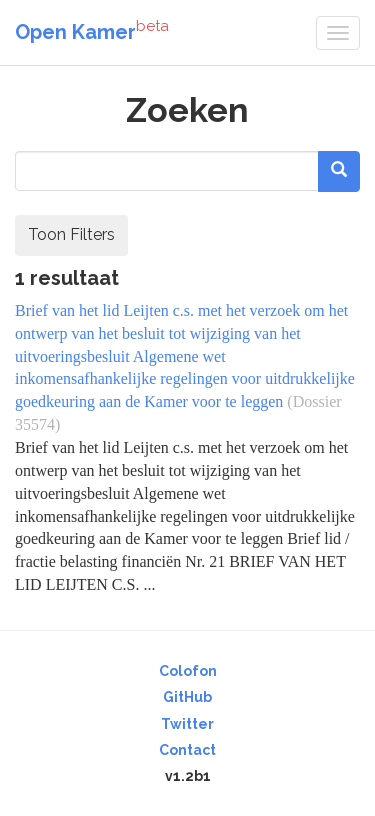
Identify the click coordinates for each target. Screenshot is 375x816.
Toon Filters (71, 234)
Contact (187, 750)
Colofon (188, 671)
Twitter (187, 724)
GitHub (187, 697)
